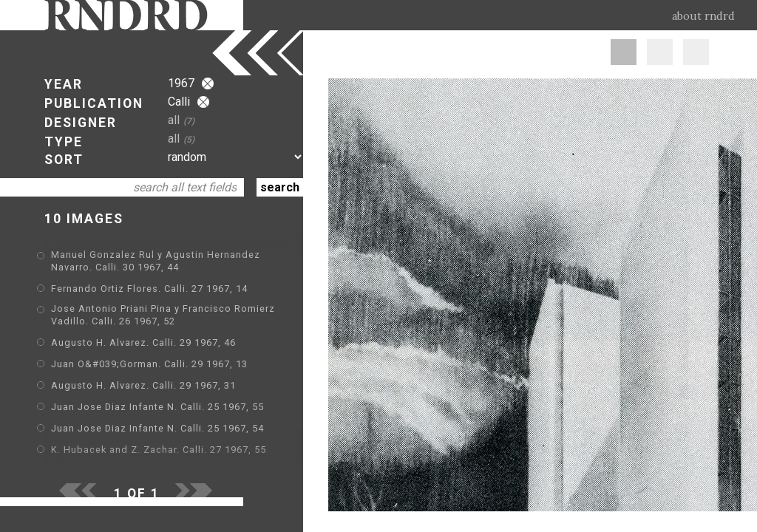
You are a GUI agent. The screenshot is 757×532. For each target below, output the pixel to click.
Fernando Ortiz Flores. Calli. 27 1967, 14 (149, 289)
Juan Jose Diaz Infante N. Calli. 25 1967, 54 (157, 428)
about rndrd (703, 16)
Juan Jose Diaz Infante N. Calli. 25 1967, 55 (157, 407)
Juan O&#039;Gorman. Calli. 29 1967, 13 (149, 364)
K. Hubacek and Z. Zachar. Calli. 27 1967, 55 (159, 450)
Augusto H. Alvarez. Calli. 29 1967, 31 (143, 385)
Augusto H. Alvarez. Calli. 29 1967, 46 (143, 342)
